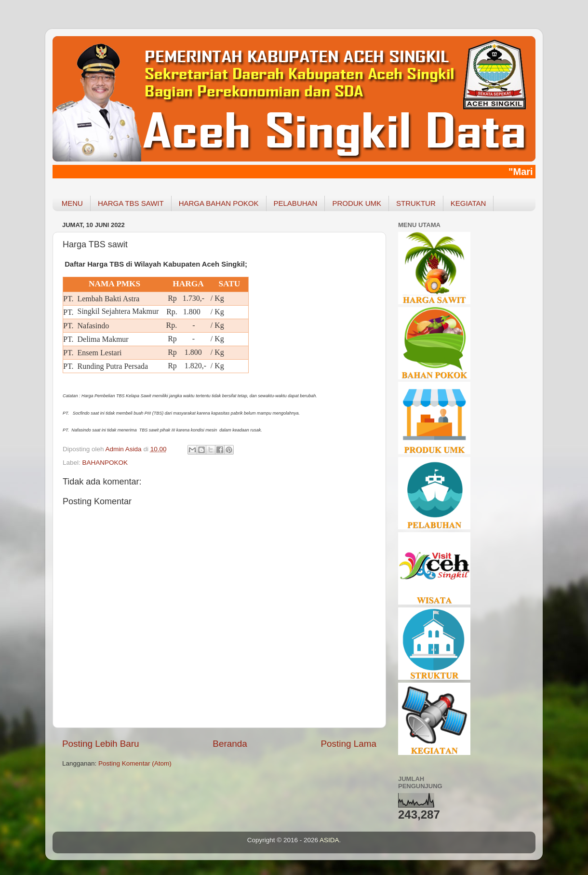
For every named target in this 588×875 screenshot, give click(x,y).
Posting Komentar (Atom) (135, 763)
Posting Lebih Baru (101, 744)
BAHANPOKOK (105, 463)
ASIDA (329, 840)
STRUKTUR (416, 203)
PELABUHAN (296, 203)
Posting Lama (348, 744)
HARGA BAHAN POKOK (219, 203)
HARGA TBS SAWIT (131, 203)
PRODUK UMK (357, 203)
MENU (72, 203)
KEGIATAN (468, 203)
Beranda (230, 744)
